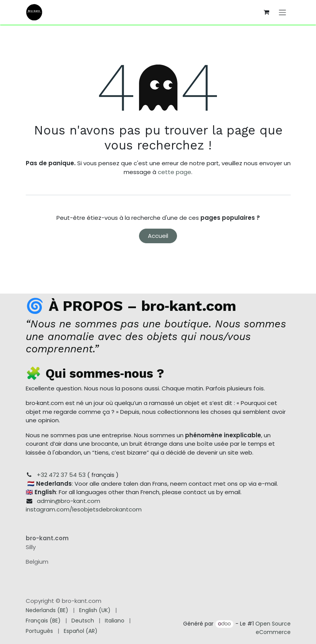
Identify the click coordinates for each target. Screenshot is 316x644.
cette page (175, 172)
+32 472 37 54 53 (61, 475)
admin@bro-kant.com (69, 501)
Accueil (158, 236)
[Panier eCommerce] (266, 12)
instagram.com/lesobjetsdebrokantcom (84, 509)
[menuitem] (47, 610)
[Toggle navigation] (282, 12)
